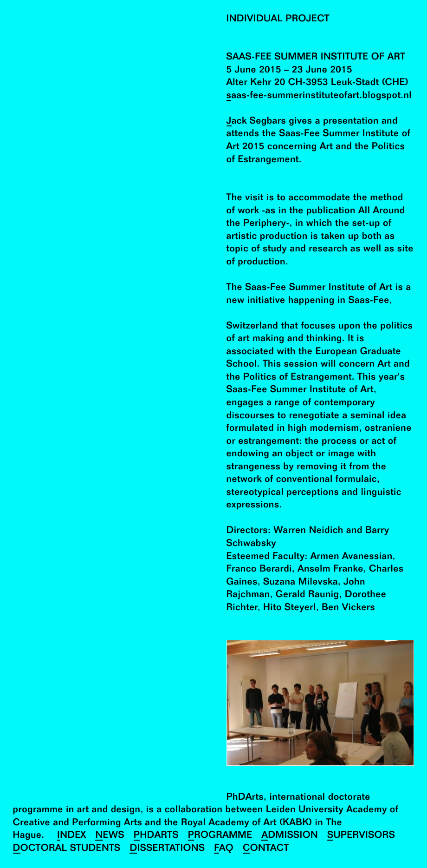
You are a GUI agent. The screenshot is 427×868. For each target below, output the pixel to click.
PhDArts (156, 836)
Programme (220, 836)
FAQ (224, 849)
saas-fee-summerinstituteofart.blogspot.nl (319, 96)
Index (72, 836)
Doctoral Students (67, 849)
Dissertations (167, 849)
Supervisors (361, 836)
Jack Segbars (256, 122)
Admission (290, 836)
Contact (266, 849)
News (110, 836)
